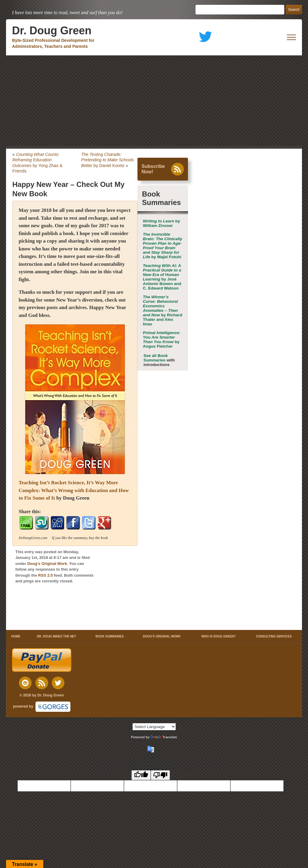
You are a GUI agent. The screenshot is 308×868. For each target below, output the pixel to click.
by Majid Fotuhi (163, 246)
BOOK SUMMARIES (110, 636)
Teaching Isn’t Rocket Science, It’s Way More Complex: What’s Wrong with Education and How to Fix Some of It (74, 490)
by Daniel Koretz (108, 160)
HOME (16, 636)
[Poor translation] (160, 775)
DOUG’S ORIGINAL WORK (162, 636)
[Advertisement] (154, 101)
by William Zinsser (162, 223)
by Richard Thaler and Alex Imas (163, 310)
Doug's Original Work (47, 564)
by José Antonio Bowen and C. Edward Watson (162, 277)
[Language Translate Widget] (154, 727)
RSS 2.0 (45, 575)
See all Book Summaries (156, 358)
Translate (164, 737)
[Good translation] (141, 775)
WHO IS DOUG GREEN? (219, 636)
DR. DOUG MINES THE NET (57, 636)
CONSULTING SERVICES (274, 636)
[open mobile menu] (291, 37)
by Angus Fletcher (162, 339)
